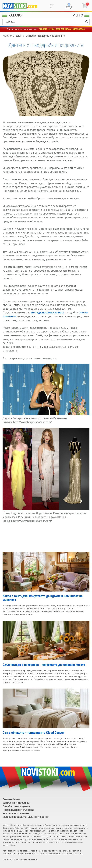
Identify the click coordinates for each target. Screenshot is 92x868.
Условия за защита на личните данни (26, 817)
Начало (7, 36)
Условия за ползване (16, 813)
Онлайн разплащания (16, 806)
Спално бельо (11, 799)
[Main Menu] (13, 15)
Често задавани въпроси (18, 810)
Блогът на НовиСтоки (16, 803)
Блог (19, 36)
